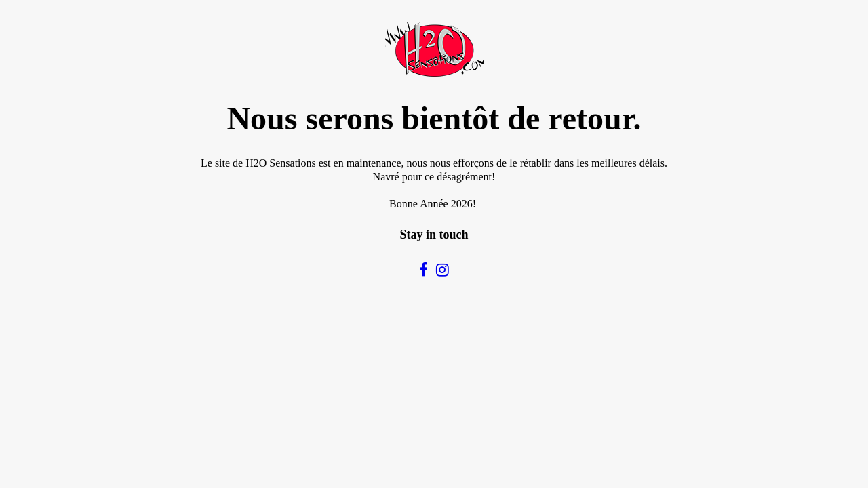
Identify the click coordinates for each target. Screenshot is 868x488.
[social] (423, 270)
